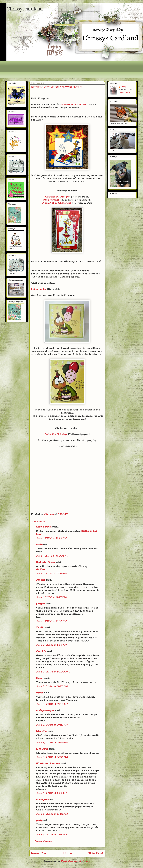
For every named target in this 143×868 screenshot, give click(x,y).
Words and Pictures (48, 763)
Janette (41, 580)
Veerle (40, 693)
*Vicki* (40, 627)
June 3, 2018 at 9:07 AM (52, 704)
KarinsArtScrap (45, 562)
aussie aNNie (44, 527)
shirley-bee (43, 799)
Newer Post (39, 853)
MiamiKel (42, 731)
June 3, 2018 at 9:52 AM (52, 725)
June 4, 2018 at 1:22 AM (52, 793)
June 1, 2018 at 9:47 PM (51, 597)
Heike (39, 544)
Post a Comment (44, 841)
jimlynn (40, 604)
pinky (39, 820)
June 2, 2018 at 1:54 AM (52, 645)
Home (68, 853)
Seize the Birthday (56, 434)
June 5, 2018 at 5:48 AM (52, 814)
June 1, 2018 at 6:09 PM (52, 556)
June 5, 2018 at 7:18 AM (52, 835)
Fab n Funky (38, 289)
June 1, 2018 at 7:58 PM (51, 573)
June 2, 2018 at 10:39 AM (53, 672)
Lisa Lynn (42, 749)
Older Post (95, 853)
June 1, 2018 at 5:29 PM (52, 538)
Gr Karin (41, 569)
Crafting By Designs (57, 197)
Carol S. (41, 651)
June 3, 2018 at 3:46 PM (52, 742)
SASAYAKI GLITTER (74, 104)
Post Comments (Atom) (76, 861)
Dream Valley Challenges (57, 203)
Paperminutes (51, 200)
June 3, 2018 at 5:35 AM (52, 686)
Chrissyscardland (25, 9)
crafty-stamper (45, 710)
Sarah (40, 678)
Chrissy (124, 87)
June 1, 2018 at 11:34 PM (52, 621)
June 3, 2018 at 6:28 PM (52, 757)
